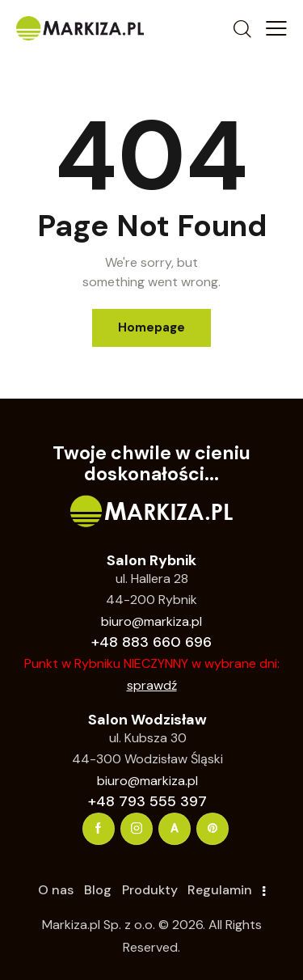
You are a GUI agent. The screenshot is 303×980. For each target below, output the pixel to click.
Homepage (151, 327)
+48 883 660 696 (151, 642)
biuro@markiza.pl (151, 621)
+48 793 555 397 (147, 801)
